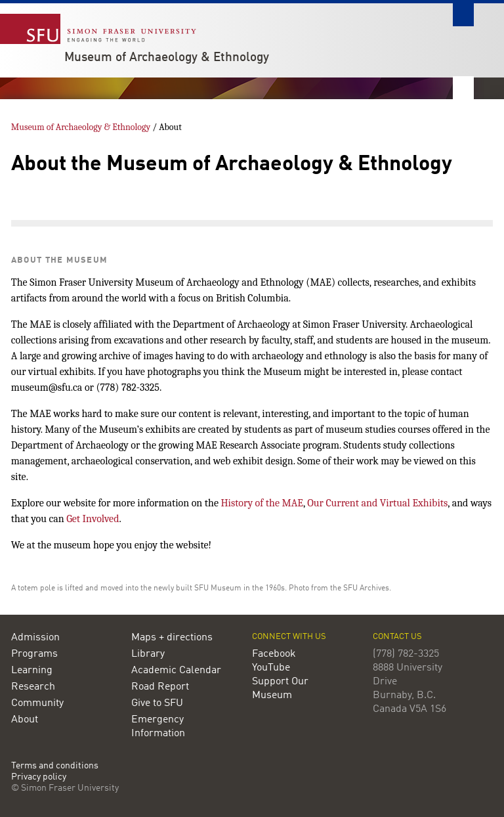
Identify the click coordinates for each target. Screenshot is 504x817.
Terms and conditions (55, 766)
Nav (463, 88)
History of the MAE (262, 503)
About (25, 720)
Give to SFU (157, 703)
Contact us (397, 637)
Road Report (160, 687)
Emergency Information (158, 727)
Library (148, 654)
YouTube (271, 668)
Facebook (274, 654)
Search (463, 15)
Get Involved (93, 519)
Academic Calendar (176, 671)
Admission (35, 638)
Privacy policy (39, 777)
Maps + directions (172, 638)
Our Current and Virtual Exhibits (377, 503)
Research (33, 687)
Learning (32, 671)
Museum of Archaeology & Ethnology (167, 58)
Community (37, 703)
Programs (34, 654)
